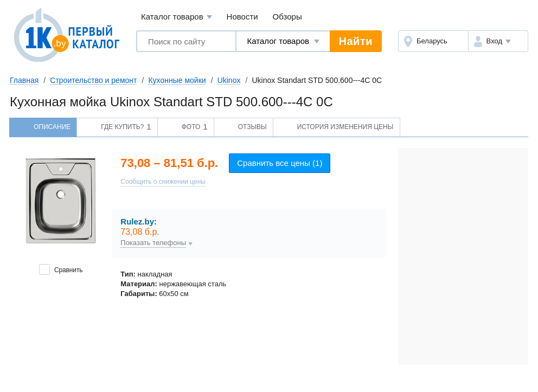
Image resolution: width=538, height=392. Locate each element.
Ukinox (229, 80)
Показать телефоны (153, 243)
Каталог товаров (177, 17)
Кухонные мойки (177, 80)
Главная (24, 80)
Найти (356, 41)
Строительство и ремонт (93, 80)
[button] (498, 41)
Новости (242, 17)
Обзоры (287, 17)
